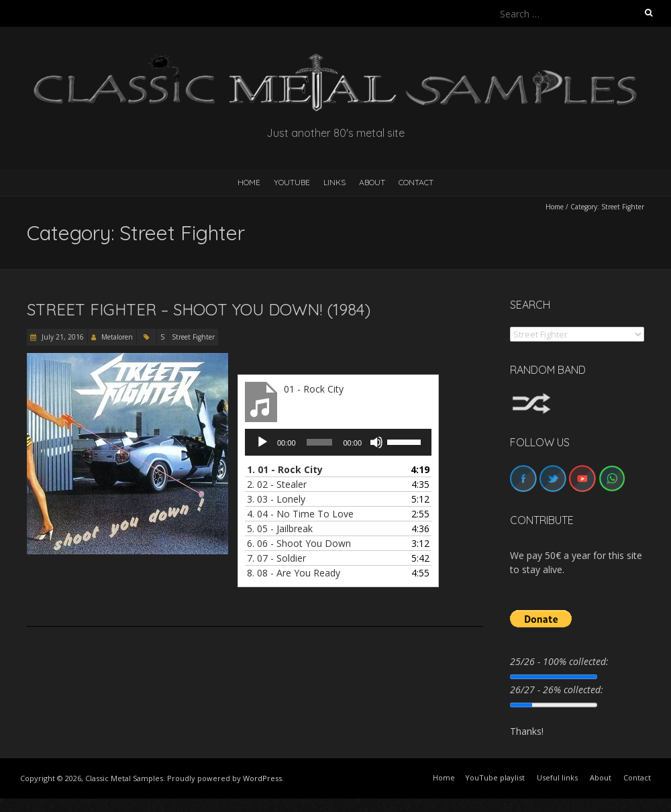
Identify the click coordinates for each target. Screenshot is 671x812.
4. (300, 514)
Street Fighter (193, 337)
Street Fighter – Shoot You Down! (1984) (199, 309)
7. (276, 558)
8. (294, 573)
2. (277, 484)
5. (280, 528)
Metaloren (117, 337)
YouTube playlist (495, 777)
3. (276, 499)
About (372, 182)
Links (334, 182)
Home (555, 207)
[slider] (320, 442)
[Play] (262, 442)
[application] (338, 442)
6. (299, 543)
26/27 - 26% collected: (557, 690)
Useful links (557, 777)
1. (285, 469)
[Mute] (376, 442)
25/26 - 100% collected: (559, 661)
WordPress (262, 778)
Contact (416, 182)
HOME (249, 182)
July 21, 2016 (62, 337)
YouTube (292, 182)
